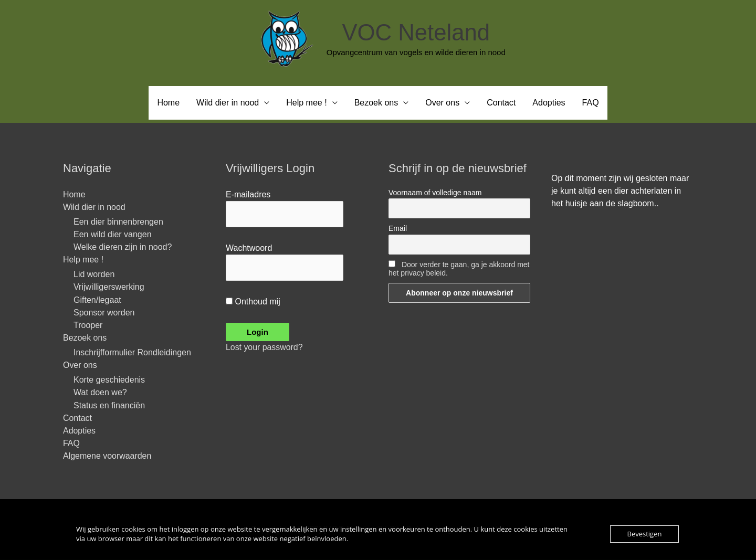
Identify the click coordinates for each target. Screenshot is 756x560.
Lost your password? (265, 348)
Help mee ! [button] (306, 103)
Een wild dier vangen (113, 234)
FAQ (591, 103)
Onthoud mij (253, 302)
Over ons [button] (442, 103)
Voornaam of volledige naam (435, 193)
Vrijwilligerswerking (109, 287)
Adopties (549, 103)
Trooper (88, 325)
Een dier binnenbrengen (118, 222)
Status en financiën (109, 405)
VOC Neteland (416, 32)
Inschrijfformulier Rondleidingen (132, 353)
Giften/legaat (97, 300)
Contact (501, 103)
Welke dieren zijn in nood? (123, 247)
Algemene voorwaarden (107, 456)
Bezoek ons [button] (376, 103)
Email (398, 229)
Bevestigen (645, 534)
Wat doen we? (100, 393)
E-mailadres (248, 194)
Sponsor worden (104, 313)
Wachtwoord (249, 248)
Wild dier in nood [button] (228, 103)
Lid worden (94, 275)
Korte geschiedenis (109, 380)
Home (168, 103)
